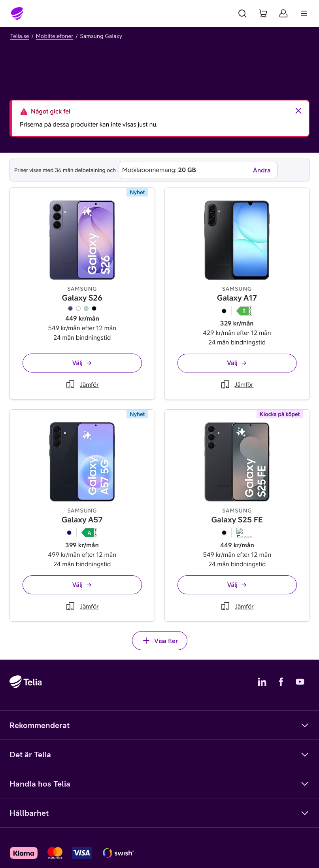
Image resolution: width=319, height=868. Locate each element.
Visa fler (160, 641)
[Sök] (242, 13)
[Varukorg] (263, 13)
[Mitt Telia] (283, 13)
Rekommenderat (159, 725)
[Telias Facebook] (281, 682)
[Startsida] (17, 13)
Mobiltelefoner (55, 36)
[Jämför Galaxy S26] (82, 388)
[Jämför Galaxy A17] (219, 414)
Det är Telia (159, 755)
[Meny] (304, 13)
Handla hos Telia (159, 784)
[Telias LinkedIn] (262, 682)
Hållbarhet (159, 813)
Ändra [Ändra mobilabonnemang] (262, 170)
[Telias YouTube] (300, 682)
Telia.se (20, 36)
